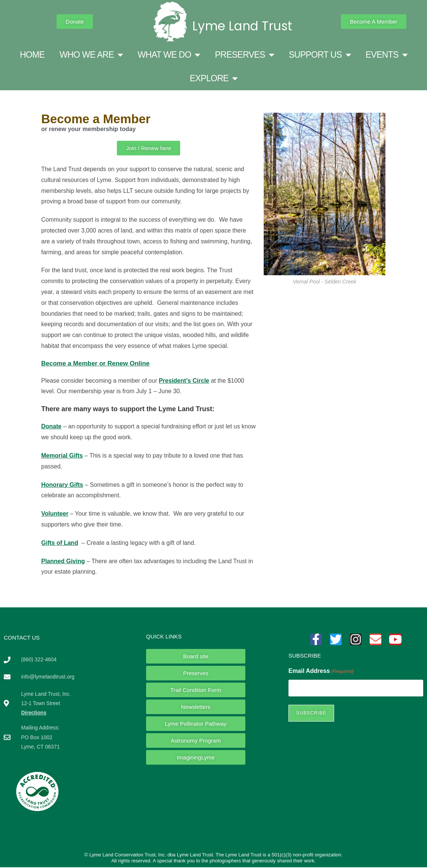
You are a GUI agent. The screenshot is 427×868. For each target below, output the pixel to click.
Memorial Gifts (62, 456)
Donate (51, 426)
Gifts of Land (60, 543)
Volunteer (55, 514)
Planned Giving (63, 561)
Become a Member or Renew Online (95, 363)
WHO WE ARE (91, 55)
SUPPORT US (320, 55)
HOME (32, 55)
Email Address (321, 671)
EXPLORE (213, 78)
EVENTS (386, 55)
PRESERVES (244, 55)
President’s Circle (184, 381)
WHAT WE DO (169, 55)
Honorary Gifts (62, 485)
